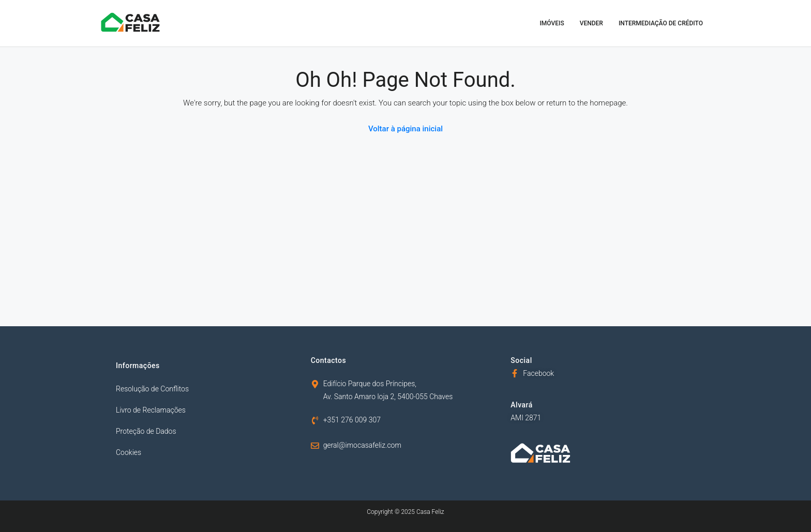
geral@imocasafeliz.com (362, 445)
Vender (591, 23)
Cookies (129, 452)
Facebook (538, 373)
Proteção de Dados (146, 431)
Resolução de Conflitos (152, 389)
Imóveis (552, 23)
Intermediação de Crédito (661, 23)
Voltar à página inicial (405, 129)
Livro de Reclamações (151, 410)
